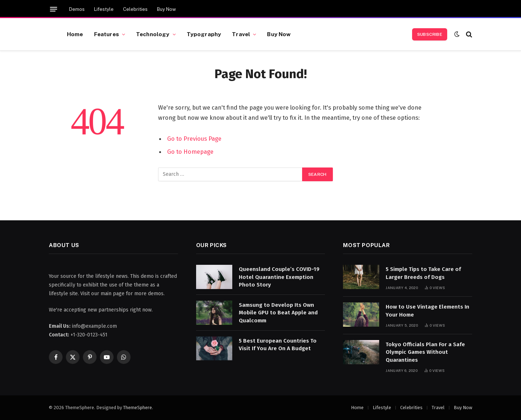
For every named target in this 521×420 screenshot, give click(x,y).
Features (107, 34)
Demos (77, 9)
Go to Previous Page (194, 139)
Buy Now (166, 9)
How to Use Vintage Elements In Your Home (427, 311)
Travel (241, 34)
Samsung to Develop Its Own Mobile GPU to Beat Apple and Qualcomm (278, 313)
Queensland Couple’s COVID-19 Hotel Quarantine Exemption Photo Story (279, 277)
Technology (153, 34)
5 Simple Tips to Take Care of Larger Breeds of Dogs (423, 273)
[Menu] (54, 9)
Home (75, 34)
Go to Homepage (190, 152)
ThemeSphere (137, 408)
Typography (204, 34)
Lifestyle (104, 9)
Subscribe (430, 34)
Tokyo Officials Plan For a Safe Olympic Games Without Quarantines (425, 352)
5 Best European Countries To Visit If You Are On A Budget (278, 345)
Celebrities (135, 9)
